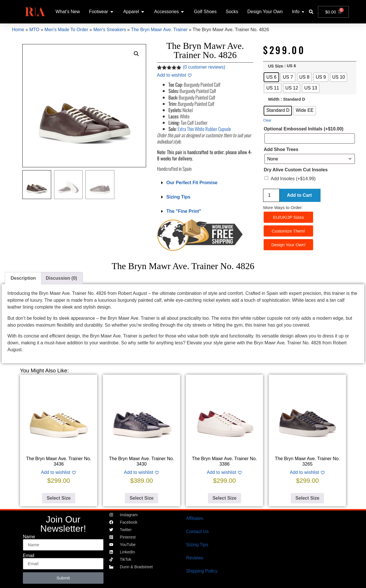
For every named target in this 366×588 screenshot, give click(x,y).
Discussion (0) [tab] (61, 278)
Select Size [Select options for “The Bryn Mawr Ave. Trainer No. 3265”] (307, 498)
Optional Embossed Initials (304, 129)
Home (18, 30)
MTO (34, 30)
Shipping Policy (202, 571)
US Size (276, 66)
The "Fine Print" (184, 211)
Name (29, 537)
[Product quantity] (271, 195)
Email (29, 556)
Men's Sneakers (110, 30)
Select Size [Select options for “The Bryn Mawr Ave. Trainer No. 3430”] (142, 498)
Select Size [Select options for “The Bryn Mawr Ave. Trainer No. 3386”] (224, 498)
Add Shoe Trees (281, 150)
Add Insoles (293, 179)
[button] (311, 12)
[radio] (271, 77)
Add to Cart (299, 195)
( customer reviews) (204, 67)
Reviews (195, 558)
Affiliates (195, 518)
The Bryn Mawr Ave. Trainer (159, 30)
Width (274, 99)
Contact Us (197, 532)
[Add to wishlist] (175, 75)
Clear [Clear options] (267, 120)
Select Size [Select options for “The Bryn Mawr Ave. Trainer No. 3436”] (59, 498)
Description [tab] (23, 278)
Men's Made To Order (66, 30)
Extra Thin (204, 129)
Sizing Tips (178, 197)
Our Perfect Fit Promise (192, 183)
